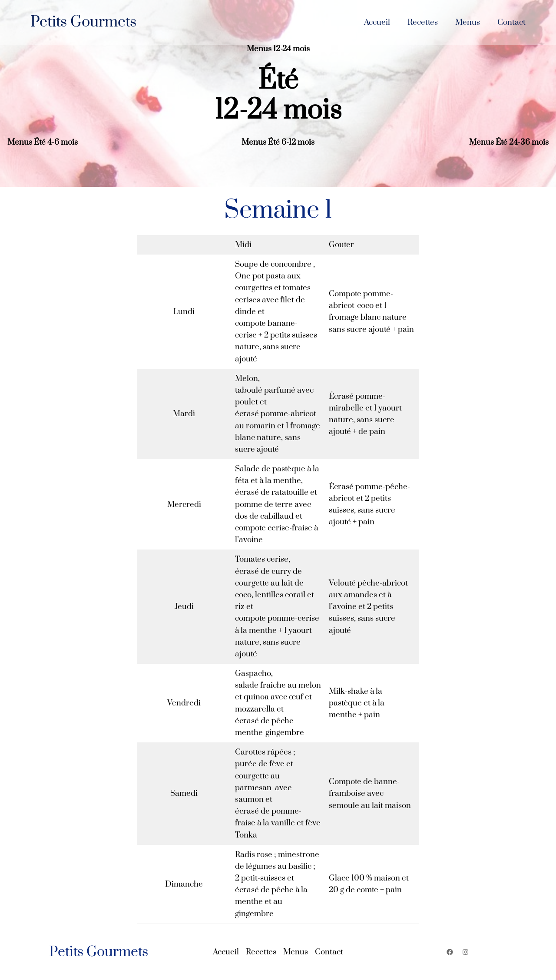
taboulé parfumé (265, 390)
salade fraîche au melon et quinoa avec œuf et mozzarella (278, 697)
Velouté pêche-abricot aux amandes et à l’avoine (368, 595)
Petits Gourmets (83, 22)
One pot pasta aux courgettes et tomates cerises (273, 288)
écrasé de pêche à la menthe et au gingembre (271, 902)
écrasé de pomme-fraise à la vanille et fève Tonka (278, 823)
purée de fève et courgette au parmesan (264, 776)
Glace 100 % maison (364, 878)
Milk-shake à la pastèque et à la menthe (357, 703)
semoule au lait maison (370, 806)
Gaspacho (253, 674)
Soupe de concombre (273, 264)
